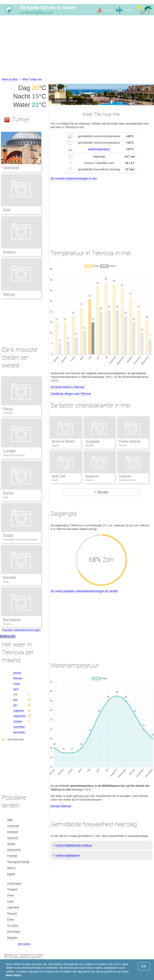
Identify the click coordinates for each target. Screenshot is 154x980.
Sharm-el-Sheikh (63, 441)
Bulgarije (12, 938)
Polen (11, 895)
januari (17, 673)
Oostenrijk (13, 826)
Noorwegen (14, 931)
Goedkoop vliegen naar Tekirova (71, 394)
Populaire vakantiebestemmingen (21, 630)
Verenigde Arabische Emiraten (20, 540)
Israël (10, 901)
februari (18, 678)
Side (7, 210)
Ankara (9, 252)
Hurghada (92, 441)
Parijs (8, 409)
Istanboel (11, 168)
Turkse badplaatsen (68, 855)
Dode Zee (58, 476)
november (19, 727)
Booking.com (8, 636)
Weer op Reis (10, 79)
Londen (10, 451)
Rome (8, 493)
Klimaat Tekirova (61, 806)
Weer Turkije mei (32, 79)
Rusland (12, 913)
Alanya (9, 294)
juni (15, 700)
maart (17, 684)
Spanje (7, 624)
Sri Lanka (13, 925)
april (16, 689)
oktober (18, 721)
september (20, 716)
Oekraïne (13, 838)
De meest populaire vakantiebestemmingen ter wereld (84, 591)
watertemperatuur (99, 149)
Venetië (9, 578)
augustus (19, 710)
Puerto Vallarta (130, 441)
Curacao (125, 476)
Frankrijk (8, 413)
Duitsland (13, 832)
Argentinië (13, 907)
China (11, 919)
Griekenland (14, 883)
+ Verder (101, 492)
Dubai (8, 535)
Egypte (11, 874)
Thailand (12, 889)
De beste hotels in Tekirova (67, 387)
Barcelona (12, 620)
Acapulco (92, 476)
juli (15, 705)
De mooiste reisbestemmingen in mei (74, 178)
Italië (6, 497)
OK (144, 966)
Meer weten (14, 975)
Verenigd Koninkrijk (14, 455)
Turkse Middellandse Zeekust (74, 845)
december (19, 732)
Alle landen (24, 944)
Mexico (11, 868)
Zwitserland (14, 850)
